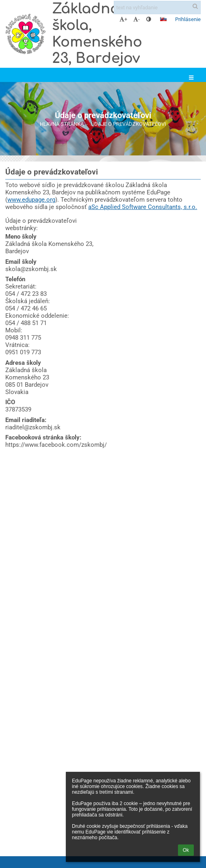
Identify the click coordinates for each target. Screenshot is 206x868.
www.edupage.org (31, 200)
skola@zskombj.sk (31, 269)
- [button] (137, 19)
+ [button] (123, 19)
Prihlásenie (188, 19)
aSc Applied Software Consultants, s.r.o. (143, 207)
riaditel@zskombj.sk (33, 427)
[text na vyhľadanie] (157, 8)
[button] (163, 19)
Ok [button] (186, 850)
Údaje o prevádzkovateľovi (129, 124)
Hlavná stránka (62, 124)
